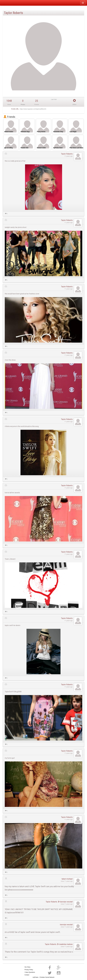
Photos (23, 105)
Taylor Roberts (67, 154)
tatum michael (67, 879)
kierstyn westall (65, 902)
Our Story (27, 967)
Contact (27, 975)
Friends (9, 117)
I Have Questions (30, 972)
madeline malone (65, 944)
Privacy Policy (29, 970)
